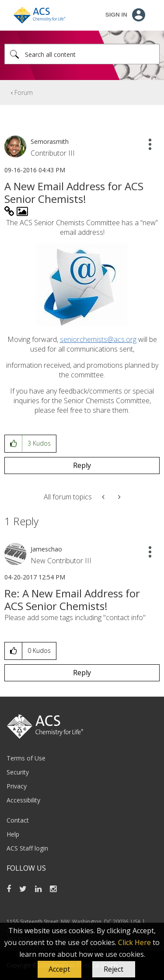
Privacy (17, 786)
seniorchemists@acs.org (98, 339)
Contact (18, 820)
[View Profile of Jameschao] (46, 549)
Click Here (134, 942)
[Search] (82, 54)
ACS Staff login (27, 848)
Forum (24, 92)
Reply (82, 465)
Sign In (116, 15)
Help (13, 834)
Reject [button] (113, 969)
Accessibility (23, 800)
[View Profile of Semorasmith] (50, 141)
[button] (59, 970)
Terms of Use (26, 758)
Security (18, 772)
